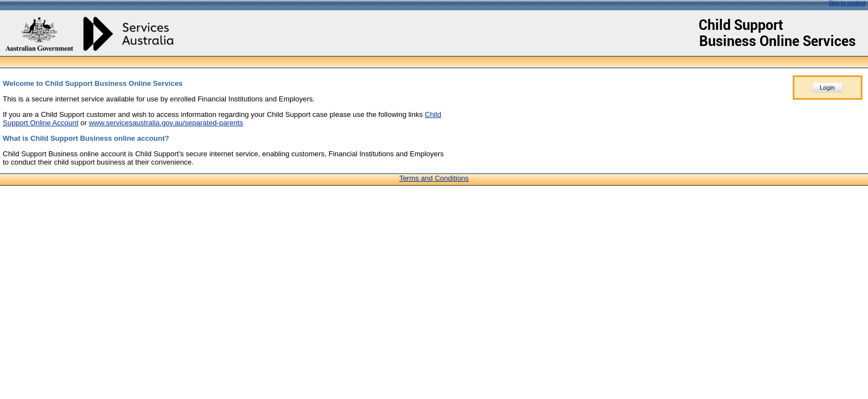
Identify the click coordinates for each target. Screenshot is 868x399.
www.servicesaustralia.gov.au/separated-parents (166, 123)
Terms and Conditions (434, 178)
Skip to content (847, 3)
